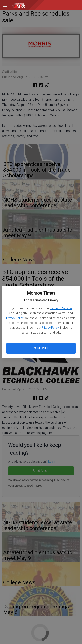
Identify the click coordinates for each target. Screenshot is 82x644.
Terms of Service (61, 308)
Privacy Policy (15, 318)
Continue (41, 348)
